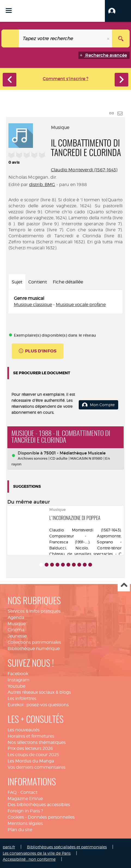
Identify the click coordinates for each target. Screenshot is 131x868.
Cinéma (16, 630)
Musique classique (33, 305)
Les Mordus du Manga (31, 761)
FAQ (12, 792)
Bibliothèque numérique (34, 649)
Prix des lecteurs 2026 (30, 748)
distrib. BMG (42, 185)
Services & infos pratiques (34, 611)
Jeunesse (17, 636)
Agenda (16, 617)
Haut (124, 586)
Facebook (18, 674)
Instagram (19, 680)
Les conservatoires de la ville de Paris (37, 853)
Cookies (16, 817)
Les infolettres (22, 698)
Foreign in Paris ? (25, 811)
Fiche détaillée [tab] (68, 282)
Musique (17, 624)
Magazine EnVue (25, 799)
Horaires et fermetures (31, 736)
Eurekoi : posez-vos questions (38, 705)
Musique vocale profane (81, 305)
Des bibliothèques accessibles (39, 805)
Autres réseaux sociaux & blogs (39, 692)
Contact (29, 792)
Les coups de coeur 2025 (33, 755)
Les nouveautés (24, 730)
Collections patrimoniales (34, 642)
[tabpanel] (65, 302)
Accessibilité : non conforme (29, 859)
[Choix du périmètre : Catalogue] (10, 38)
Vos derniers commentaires (36, 767)
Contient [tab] (38, 282)
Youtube (16, 686)
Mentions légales (25, 823)
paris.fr (9, 847)
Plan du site (20, 830)
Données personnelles (51, 817)
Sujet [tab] (17, 282)
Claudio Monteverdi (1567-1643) (84, 170)
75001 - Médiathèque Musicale (75, 453)
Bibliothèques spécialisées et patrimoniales (67, 847)
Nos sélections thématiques (37, 742)
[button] (118, 11)
